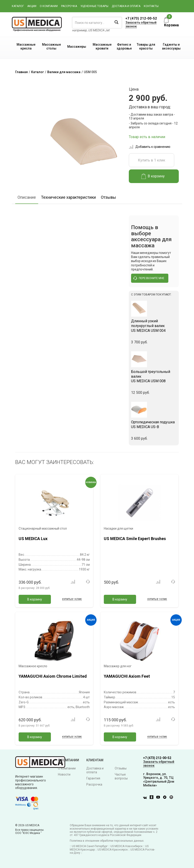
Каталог (18, 6)
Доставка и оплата (126, 6)
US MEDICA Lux (33, 539)
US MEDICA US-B (154, 424)
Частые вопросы (121, 776)
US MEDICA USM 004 (154, 326)
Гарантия (93, 778)
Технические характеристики (68, 197)
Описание (27, 197)
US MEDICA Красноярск (113, 850)
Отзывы (108, 197)
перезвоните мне (149, 278)
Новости (64, 774)
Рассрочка (69, 6)
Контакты (151, 6)
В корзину (153, 176)
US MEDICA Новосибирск (126, 846)
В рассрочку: (34, 588)
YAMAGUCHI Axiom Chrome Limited (53, 676)
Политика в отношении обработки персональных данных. (107, 841)
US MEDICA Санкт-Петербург (90, 846)
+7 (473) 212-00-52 (141, 18)
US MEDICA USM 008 (154, 376)
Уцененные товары (94, 6)
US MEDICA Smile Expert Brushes (135, 539)
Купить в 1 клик (152, 160)
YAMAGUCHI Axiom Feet (127, 676)
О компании (49, 6)
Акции (32, 6)
